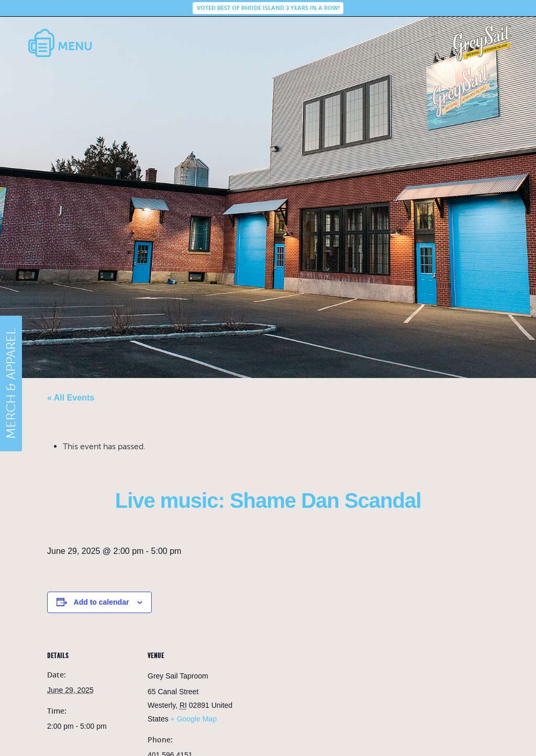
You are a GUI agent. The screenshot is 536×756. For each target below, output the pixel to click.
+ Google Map (194, 719)
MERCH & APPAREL (11, 383)
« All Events (71, 398)
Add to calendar (102, 602)
